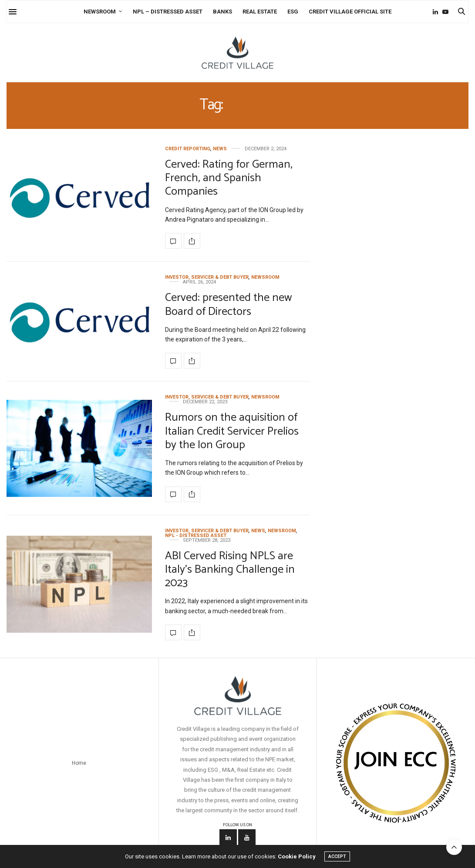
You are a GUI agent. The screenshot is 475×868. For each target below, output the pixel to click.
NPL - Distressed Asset (196, 535)
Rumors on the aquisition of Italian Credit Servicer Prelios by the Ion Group (232, 431)
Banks (222, 12)
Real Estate (260, 12)
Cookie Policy (297, 856)
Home (79, 763)
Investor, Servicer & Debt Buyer (207, 277)
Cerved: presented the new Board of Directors (228, 304)
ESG (293, 12)
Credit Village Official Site (350, 12)
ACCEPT (337, 856)
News (220, 149)
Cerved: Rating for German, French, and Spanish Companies (229, 178)
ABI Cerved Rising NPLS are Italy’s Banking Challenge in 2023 (230, 569)
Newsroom (100, 12)
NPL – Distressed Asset (168, 12)
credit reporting (188, 149)
